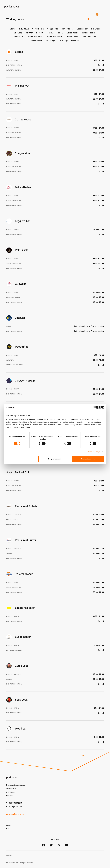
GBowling (18, 33)
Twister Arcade (72, 37)
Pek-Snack (96, 29)
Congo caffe (53, 29)
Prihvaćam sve (88, 459)
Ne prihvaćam (55, 459)
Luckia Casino (73, 33)
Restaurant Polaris (36, 37)
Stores (13, 29)
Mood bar (75, 41)
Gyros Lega (50, 41)
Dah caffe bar (67, 29)
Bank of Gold (19, 37)
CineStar (29, 33)
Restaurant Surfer (55, 37)
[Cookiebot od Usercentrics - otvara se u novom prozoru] (94, 407)
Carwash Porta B (56, 33)
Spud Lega (63, 41)
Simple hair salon (89, 37)
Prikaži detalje (94, 452)
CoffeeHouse (38, 29)
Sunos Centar (36, 41)
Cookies (9, 855)
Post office (41, 33)
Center (9, 825)
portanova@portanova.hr (15, 814)
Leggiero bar (82, 29)
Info (8, 829)
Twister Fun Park (89, 33)
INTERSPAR (24, 29)
